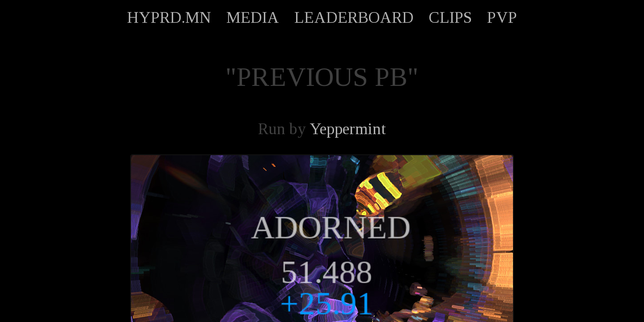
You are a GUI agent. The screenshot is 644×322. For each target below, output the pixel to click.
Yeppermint (348, 129)
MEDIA (253, 17)
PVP (502, 17)
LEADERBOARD (354, 17)
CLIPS (450, 17)
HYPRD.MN (169, 17)
